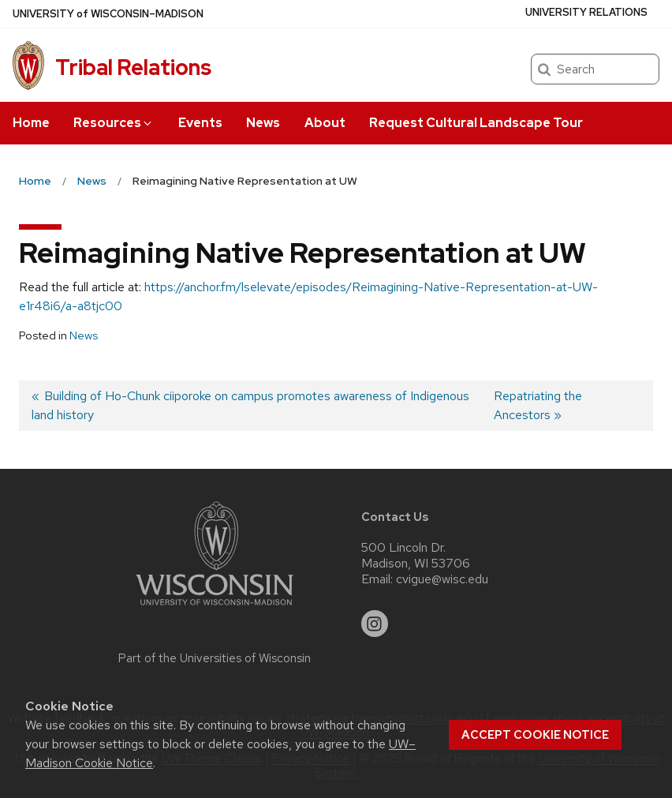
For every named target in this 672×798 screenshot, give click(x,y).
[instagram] (375, 624)
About (325, 123)
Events (200, 123)
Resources (114, 123)
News (263, 123)
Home (31, 123)
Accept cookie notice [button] (535, 735)
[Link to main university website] (215, 608)
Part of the (215, 658)
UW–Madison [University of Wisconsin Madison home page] (108, 14)
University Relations (586, 12)
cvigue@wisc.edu (442, 579)
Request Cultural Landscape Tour (476, 123)
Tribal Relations (133, 67)
